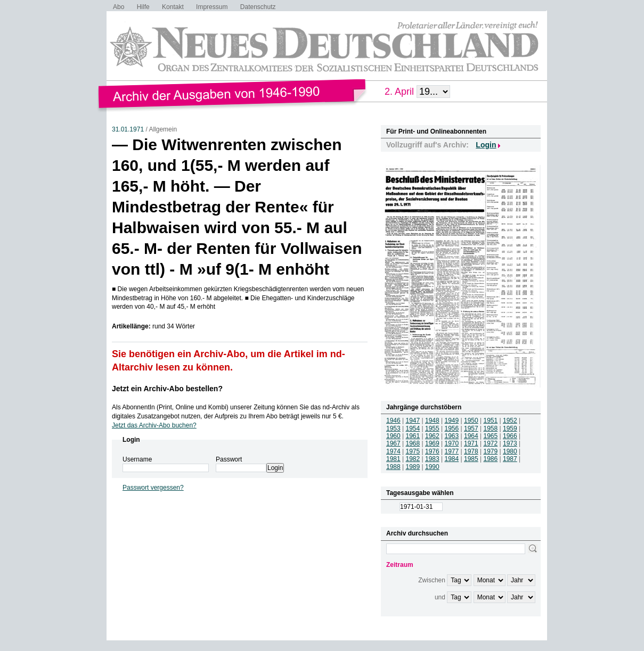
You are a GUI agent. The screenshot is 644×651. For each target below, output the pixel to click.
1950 (471, 421)
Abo (119, 7)
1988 (393, 467)
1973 (510, 443)
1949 (452, 421)
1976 (432, 451)
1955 (432, 428)
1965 (491, 436)
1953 (393, 428)
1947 (413, 421)
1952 (510, 421)
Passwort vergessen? (153, 488)
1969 (432, 443)
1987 (510, 459)
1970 (452, 443)
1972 (491, 443)
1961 (413, 436)
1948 (432, 421)
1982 (413, 459)
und (440, 597)
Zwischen (432, 580)
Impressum (212, 7)
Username (137, 459)
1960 (393, 436)
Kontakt (173, 7)
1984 (452, 459)
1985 (471, 459)
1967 (393, 443)
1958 (491, 428)
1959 (510, 428)
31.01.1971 (128, 129)
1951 (491, 421)
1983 (432, 459)
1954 (413, 428)
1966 (510, 436)
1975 (413, 451)
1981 (393, 459)
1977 (452, 451)
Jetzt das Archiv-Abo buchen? (154, 425)
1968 (413, 443)
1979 (491, 451)
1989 (413, 467)
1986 (491, 459)
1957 (471, 428)
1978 (471, 451)
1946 (393, 421)
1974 (393, 451)
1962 (432, 436)
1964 (471, 436)
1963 (452, 436)
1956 (452, 428)
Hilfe (143, 7)
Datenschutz (258, 7)
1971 (471, 443)
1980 (510, 451)
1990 (432, 467)
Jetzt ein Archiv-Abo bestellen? (167, 389)
